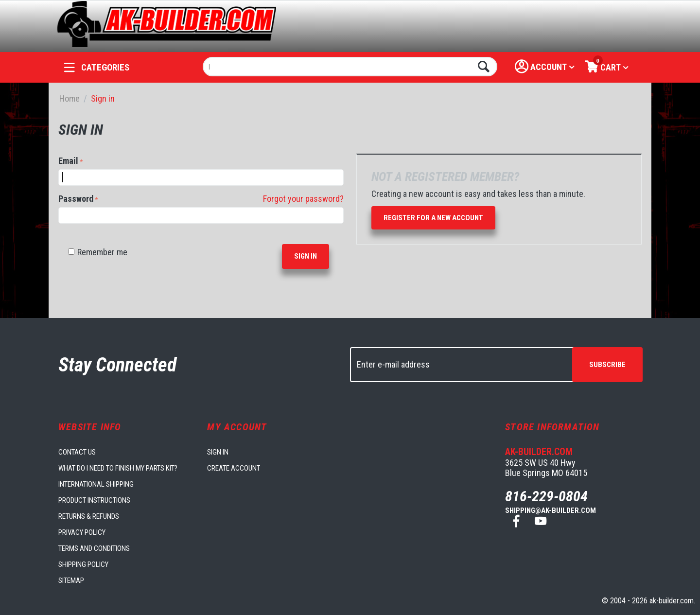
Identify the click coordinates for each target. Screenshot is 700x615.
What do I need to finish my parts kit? (118, 468)
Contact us (77, 452)
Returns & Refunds (89, 516)
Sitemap (71, 580)
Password (76, 199)
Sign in (306, 256)
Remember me (98, 252)
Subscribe (607, 365)
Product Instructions (94, 500)
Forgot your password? (303, 199)
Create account (234, 468)
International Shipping (96, 484)
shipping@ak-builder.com (551, 510)
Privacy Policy (82, 532)
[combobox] (350, 67)
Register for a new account (433, 218)
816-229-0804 (546, 496)
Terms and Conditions (94, 548)
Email (68, 161)
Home (70, 98)
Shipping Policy (83, 564)
